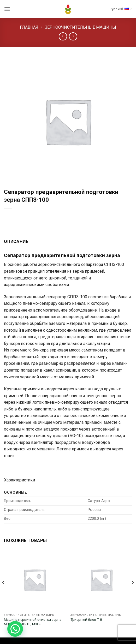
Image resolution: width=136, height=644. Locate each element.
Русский (121, 8)
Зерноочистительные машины (81, 27)
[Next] (132, 593)
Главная (29, 27)
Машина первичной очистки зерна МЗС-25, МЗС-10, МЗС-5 (33, 622)
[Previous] (4, 593)
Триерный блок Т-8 (86, 619)
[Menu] (7, 9)
